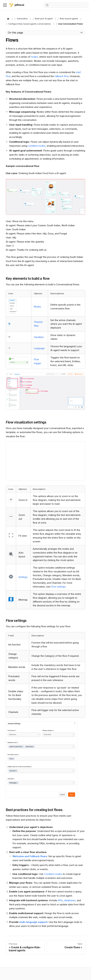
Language (39, 348)
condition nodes (37, 146)
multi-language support (33, 922)
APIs (60, 900)
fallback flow (61, 76)
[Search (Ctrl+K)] (66, 5)
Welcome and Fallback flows (30, 856)
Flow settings (58, 587)
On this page (15, 33)
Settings (23, 577)
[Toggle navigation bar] (5, 5)
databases (70, 900)
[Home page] (8, 19)
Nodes (38, 307)
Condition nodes (53, 874)
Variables (39, 337)
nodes (34, 57)
